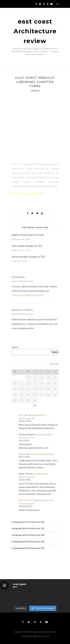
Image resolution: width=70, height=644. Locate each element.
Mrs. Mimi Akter (26, 500)
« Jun (34, 405)
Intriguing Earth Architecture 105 (28, 528)
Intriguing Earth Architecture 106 (28, 522)
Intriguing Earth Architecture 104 (28, 535)
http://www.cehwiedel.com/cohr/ (28, 295)
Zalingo (22, 454)
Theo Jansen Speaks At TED (27, 246)
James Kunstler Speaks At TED (28, 257)
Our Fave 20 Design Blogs (42, 454)
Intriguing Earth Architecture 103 (28, 542)
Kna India (23, 415)
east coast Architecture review (35, 31)
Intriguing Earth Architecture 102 (28, 548)
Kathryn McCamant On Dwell (28, 235)
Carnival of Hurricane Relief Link (27, 194)
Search (15, 347)
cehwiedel (18, 277)
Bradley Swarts (22, 310)
